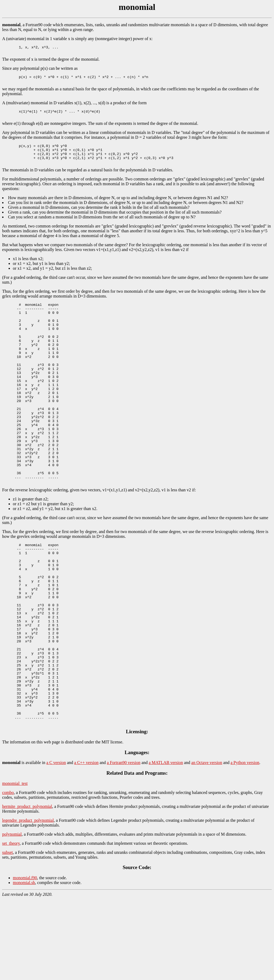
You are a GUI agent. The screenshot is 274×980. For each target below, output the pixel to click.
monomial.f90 (25, 959)
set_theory (11, 924)
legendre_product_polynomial (28, 901)
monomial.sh (24, 964)
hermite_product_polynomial (27, 887)
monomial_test (15, 864)
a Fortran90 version (123, 844)
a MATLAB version (166, 844)
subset (7, 933)
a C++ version (86, 844)
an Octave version (207, 844)
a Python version (245, 844)
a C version (56, 844)
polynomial (12, 915)
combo (8, 873)
